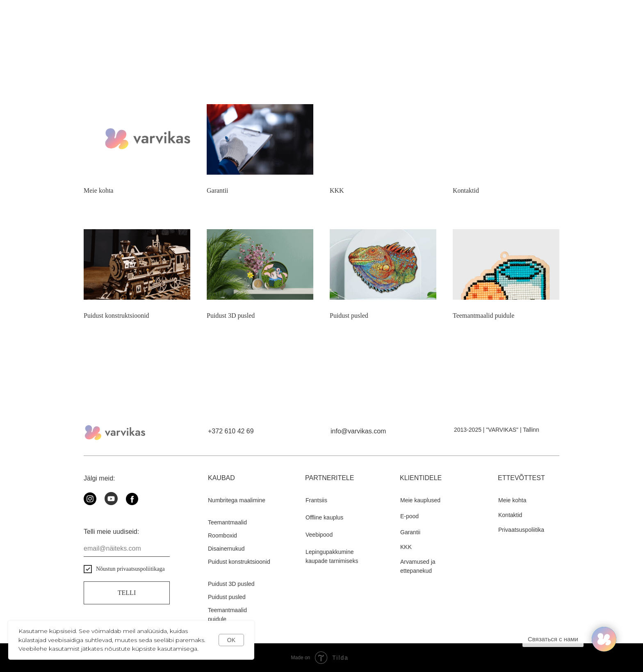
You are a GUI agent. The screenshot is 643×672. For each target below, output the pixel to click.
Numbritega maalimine (237, 500)
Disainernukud (226, 549)
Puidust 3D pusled (231, 315)
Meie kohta (98, 190)
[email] (127, 549)
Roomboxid (222, 535)
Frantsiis (316, 500)
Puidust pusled (349, 315)
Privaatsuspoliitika (521, 530)
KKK (337, 190)
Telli (127, 593)
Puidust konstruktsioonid (116, 315)
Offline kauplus (324, 517)
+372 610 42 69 (231, 431)
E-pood (409, 516)
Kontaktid (466, 190)
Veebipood (319, 535)
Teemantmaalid (227, 522)
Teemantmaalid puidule (483, 315)
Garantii (217, 190)
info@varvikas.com (358, 431)
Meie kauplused (420, 500)
